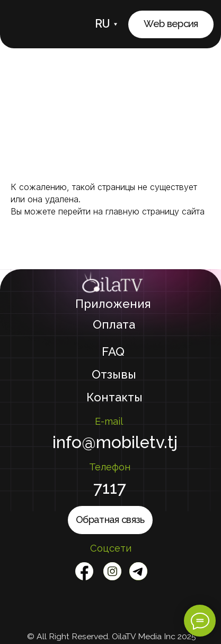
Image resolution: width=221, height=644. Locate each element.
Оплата (114, 324)
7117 (110, 488)
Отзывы (114, 374)
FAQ (113, 351)
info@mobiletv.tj (115, 442)
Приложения (113, 304)
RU (103, 24)
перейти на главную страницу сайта (131, 211)
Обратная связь (110, 520)
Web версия (171, 24)
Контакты (114, 397)
